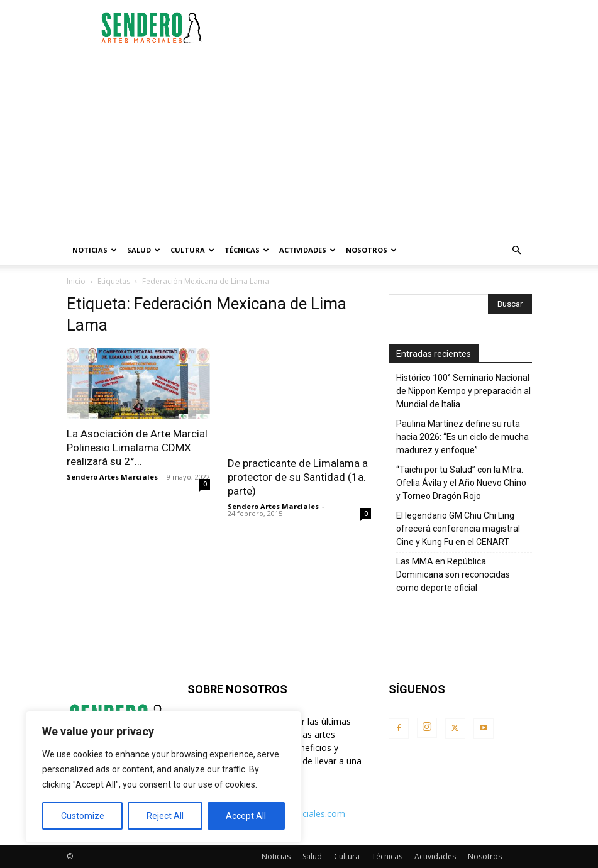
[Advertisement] (384, 28)
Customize (83, 816)
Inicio (76, 281)
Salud (144, 250)
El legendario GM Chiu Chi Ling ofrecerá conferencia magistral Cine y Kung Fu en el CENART (458, 529)
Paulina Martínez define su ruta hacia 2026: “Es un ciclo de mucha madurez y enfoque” (462, 437)
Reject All (165, 816)
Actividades (307, 250)
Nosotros (371, 250)
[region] (163, 777)
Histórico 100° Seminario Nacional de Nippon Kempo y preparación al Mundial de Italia (463, 391)
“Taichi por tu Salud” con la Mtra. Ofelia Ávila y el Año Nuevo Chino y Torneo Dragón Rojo (461, 483)
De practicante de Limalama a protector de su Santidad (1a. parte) (298, 477)
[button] (517, 250)
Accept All (246, 816)
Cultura (192, 250)
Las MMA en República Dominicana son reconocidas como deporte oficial (453, 574)
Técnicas (247, 250)
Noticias (95, 250)
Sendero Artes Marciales (112, 477)
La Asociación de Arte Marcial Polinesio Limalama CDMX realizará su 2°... (137, 448)
